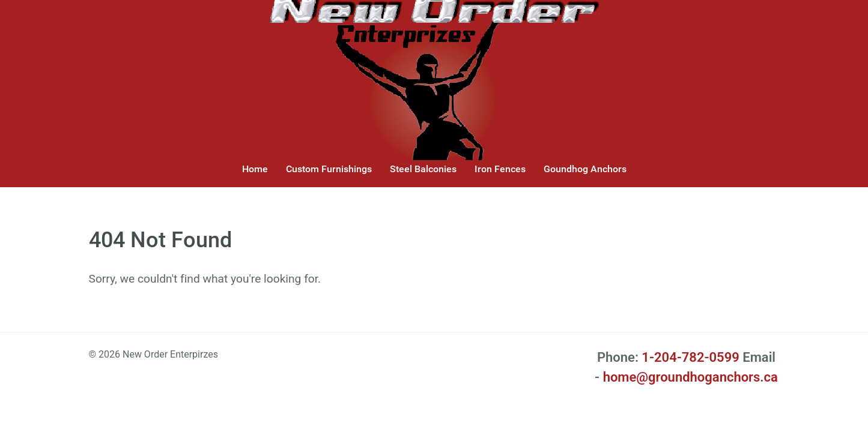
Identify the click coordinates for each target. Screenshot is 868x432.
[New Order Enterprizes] (434, 75)
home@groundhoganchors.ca (690, 377)
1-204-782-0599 (690, 357)
